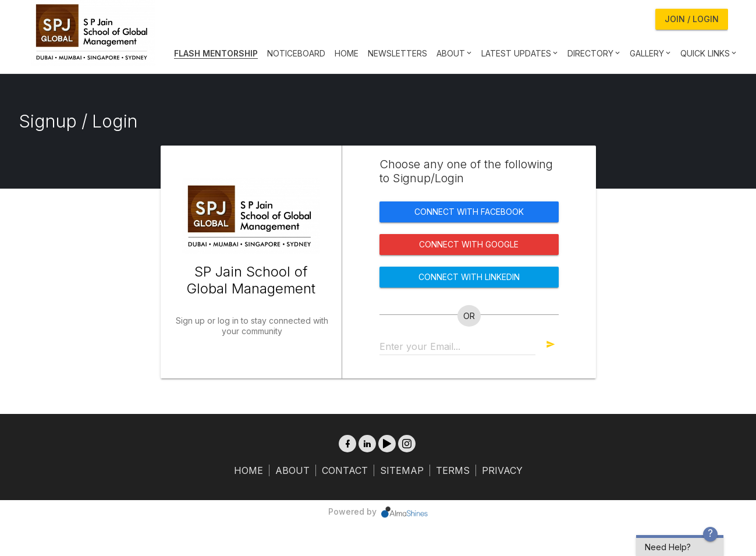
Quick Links (707, 53)
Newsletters (397, 53)
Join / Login (692, 19)
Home (347, 53)
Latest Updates (519, 53)
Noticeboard (296, 53)
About (453, 53)
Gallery (649, 53)
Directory (593, 53)
